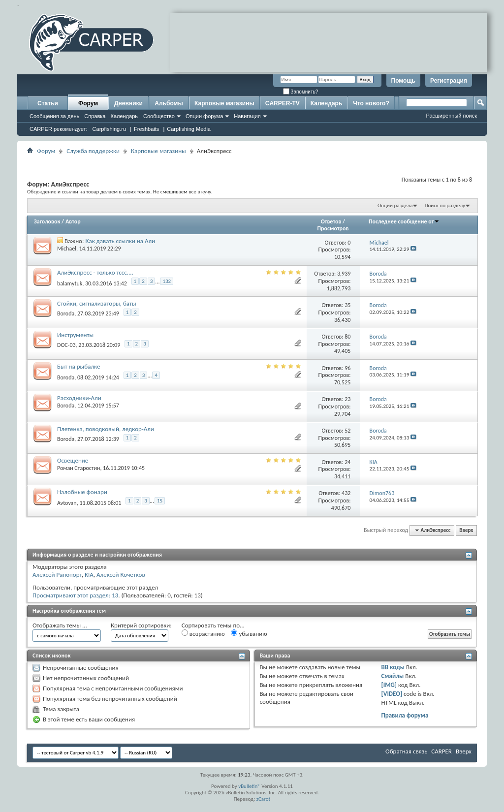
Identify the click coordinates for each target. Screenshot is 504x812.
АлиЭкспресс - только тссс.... (95, 272)
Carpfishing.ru (109, 129)
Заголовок (47, 221)
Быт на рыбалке (79, 366)
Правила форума (405, 715)
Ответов (331, 221)
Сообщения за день (54, 116)
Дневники (128, 103)
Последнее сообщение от (404, 221)
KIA (89, 575)
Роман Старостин (79, 468)
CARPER (441, 751)
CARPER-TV (283, 103)
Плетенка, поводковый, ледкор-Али (106, 429)
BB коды (393, 667)
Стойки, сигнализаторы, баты (97, 303)
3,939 (344, 274)
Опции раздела (395, 205)
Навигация (247, 116)
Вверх (466, 530)
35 (347, 305)
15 (160, 501)
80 (347, 337)
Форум (88, 103)
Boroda (66, 313)
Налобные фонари (82, 492)
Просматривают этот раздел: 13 (75, 595)
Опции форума (204, 116)
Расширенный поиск (451, 116)
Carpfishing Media (189, 129)
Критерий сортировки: (141, 625)
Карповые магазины (224, 103)
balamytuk (70, 283)
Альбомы (169, 103)
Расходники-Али (79, 398)
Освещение (73, 460)
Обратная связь (406, 751)
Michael (67, 249)
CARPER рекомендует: (59, 129)
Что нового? (371, 103)
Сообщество (159, 116)
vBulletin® (249, 786)
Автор (73, 221)
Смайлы (392, 676)
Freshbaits (146, 129)
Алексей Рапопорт (57, 575)
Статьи (48, 103)
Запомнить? (301, 92)
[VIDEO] (392, 694)
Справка (95, 116)
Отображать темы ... (60, 625)
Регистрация (449, 81)
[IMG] (389, 685)
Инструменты (75, 335)
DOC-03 (66, 345)
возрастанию (203, 633)
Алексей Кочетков (121, 575)
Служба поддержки (93, 151)
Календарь (124, 116)
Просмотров (333, 228)
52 (347, 431)
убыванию (249, 633)
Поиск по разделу (445, 205)
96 (347, 368)
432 (346, 493)
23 (347, 399)
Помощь (403, 81)
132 (167, 281)
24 (347, 462)
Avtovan (67, 502)
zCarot (264, 799)
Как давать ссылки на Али (120, 241)
